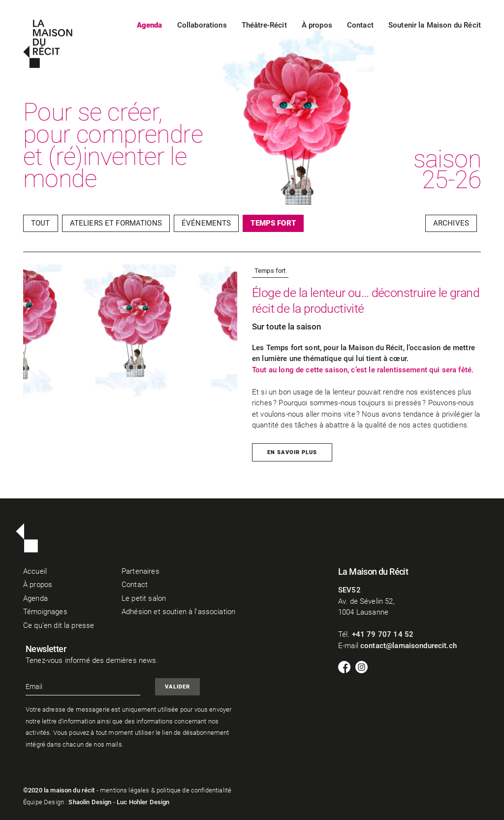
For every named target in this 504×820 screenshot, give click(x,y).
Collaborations (202, 25)
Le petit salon (144, 598)
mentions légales (125, 790)
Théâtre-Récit (264, 25)
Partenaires (141, 571)
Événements (206, 223)
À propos (317, 25)
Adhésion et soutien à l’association (178, 612)
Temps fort (273, 223)
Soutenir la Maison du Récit (435, 25)
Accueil (35, 571)
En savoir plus (292, 452)
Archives (451, 223)
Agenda (150, 25)
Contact (360, 25)
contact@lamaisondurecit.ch (409, 646)
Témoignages (45, 612)
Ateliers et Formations (116, 223)
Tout (41, 223)
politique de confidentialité (194, 790)
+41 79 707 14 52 (383, 634)
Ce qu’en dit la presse (59, 625)
